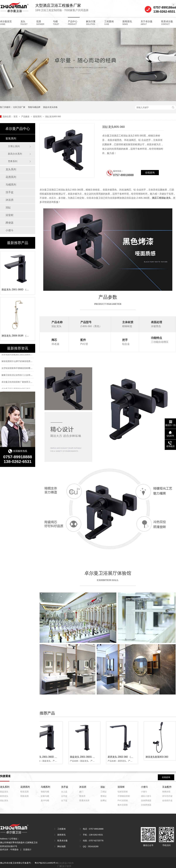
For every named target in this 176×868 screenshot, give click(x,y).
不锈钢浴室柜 (124, 796)
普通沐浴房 (84, 800)
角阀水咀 (166, 792)
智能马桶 (45, 792)
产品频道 (26, 117)
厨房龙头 (4, 796)
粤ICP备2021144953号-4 (46, 863)
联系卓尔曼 (167, 23)
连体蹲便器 (146, 800)
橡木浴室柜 (123, 805)
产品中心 (73, 23)
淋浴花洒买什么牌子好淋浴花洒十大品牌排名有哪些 (25, 362)
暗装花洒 (24, 792)
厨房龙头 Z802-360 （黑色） (123, 757)
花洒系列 (11, 177)
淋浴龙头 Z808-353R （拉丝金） (19, 336)
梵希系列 (13, 161)
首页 (16, 117)
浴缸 (8, 208)
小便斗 (10, 230)
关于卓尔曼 (147, 23)
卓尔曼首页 (6, 23)
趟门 (81, 792)
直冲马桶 (45, 800)
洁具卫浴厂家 (19, 107)
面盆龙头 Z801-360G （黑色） (86, 757)
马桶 (56, 23)
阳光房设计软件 (66, 863)
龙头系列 (11, 169)
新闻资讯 (127, 23)
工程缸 (104, 792)
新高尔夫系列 (15, 154)
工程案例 (109, 23)
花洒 (40, 23)
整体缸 (104, 796)
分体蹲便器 (146, 805)
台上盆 (64, 792)
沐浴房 (10, 200)
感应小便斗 (146, 796)
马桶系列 (11, 185)
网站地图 (61, 846)
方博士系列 (14, 146)
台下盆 (64, 800)
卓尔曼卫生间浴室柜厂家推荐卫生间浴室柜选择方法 (25, 382)
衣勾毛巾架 (167, 796)
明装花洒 (24, 796)
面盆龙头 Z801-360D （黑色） (48, 757)
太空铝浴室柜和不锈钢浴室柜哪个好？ (19, 369)
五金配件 (167, 787)
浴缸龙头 (4, 800)
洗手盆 (10, 192)
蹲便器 (10, 223)
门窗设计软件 (64, 866)
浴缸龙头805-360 (53, 117)
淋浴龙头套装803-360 (157, 757)
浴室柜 (10, 215)
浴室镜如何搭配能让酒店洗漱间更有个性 (20, 355)
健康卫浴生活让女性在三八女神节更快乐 (20, 375)
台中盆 (64, 796)
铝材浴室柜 (123, 792)
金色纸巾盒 (167, 800)
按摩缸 (104, 800)
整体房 (82, 796)
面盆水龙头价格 (50, 107)
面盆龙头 (4, 792)
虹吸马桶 (45, 796)
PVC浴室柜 (123, 800)
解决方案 (91, 23)
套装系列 (38, 117)
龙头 (24, 23)
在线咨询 (166, 777)
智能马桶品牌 (34, 107)
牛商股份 (14, 850)
